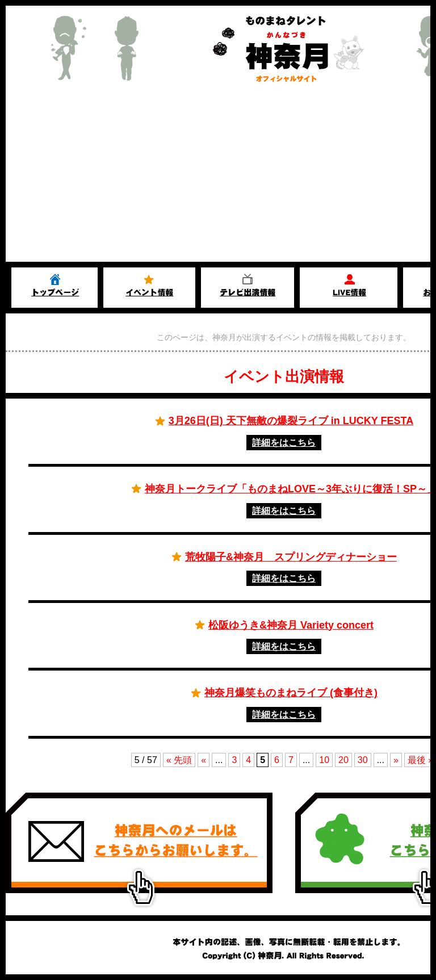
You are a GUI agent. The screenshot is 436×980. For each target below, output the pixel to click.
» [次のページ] (396, 760)
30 (363, 760)
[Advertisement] (218, 177)
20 (343, 760)
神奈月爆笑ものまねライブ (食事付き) (291, 693)
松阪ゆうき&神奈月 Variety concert (291, 625)
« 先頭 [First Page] (179, 760)
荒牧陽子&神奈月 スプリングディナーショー (291, 557)
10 (324, 760)
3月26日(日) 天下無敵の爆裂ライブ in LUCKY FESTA (291, 421)
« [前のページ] (204, 760)
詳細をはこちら (284, 443)
